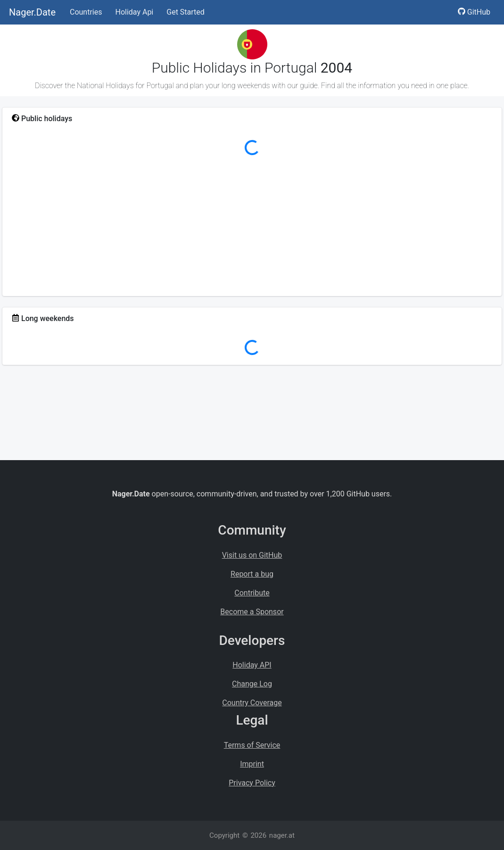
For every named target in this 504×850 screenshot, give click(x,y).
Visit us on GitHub (252, 555)
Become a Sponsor (252, 612)
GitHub (474, 12)
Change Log (252, 684)
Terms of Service (252, 745)
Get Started (186, 12)
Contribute (252, 593)
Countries (86, 12)
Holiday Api (134, 12)
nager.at (282, 835)
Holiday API (252, 665)
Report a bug (252, 574)
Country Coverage (252, 703)
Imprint (252, 764)
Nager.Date (32, 12)
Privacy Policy (252, 783)
